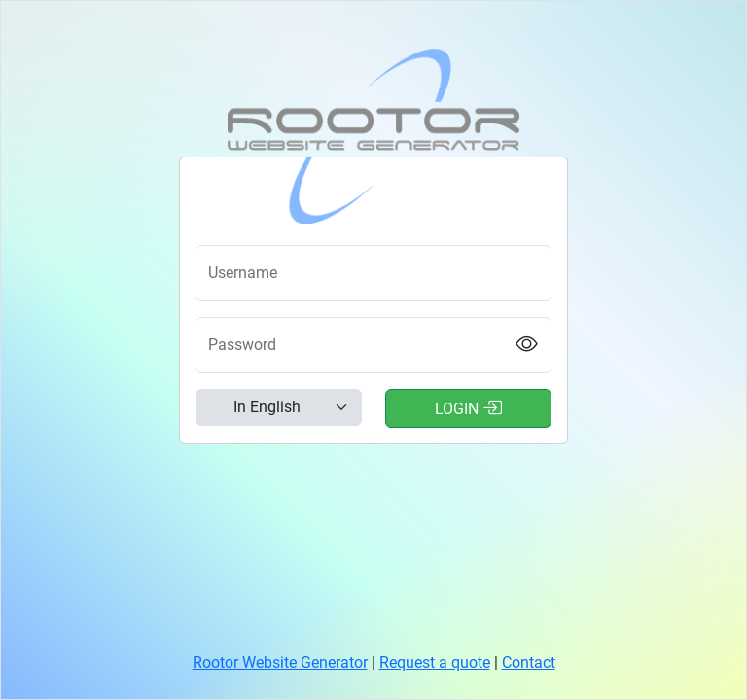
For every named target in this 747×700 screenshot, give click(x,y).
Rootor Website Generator (280, 663)
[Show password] (527, 346)
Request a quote (435, 663)
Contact (529, 663)
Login (468, 407)
